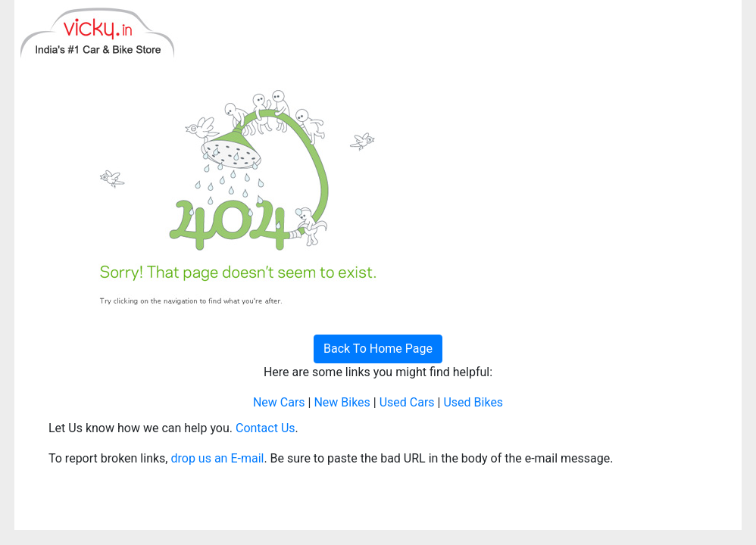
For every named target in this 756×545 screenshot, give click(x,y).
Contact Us (266, 428)
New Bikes (342, 402)
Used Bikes (473, 402)
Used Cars (407, 402)
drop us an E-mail (217, 458)
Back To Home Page (378, 349)
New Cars (279, 402)
